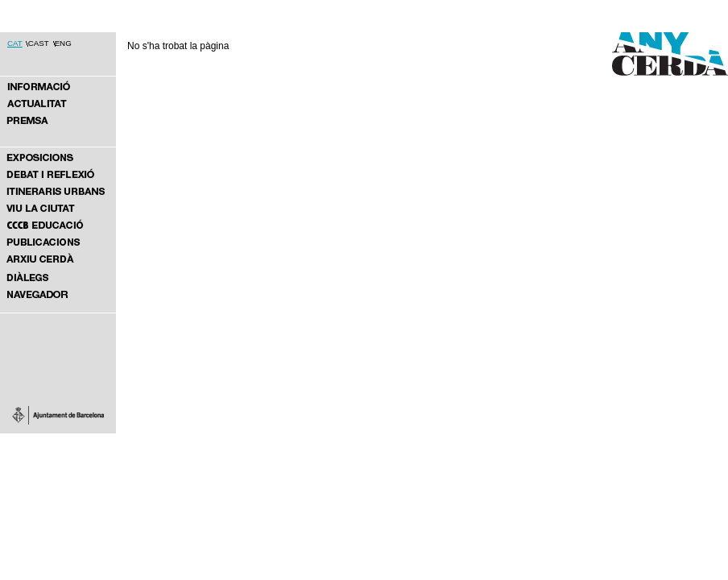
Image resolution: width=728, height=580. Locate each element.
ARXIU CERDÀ (58, 259)
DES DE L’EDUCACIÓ (58, 225)
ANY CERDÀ (58, 86)
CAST (39, 43)
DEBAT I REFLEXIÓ (58, 174)
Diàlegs (58, 277)
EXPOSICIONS (58, 157)
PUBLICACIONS (58, 242)
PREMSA (58, 120)
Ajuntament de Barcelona (58, 415)
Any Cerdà (662, 66)
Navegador (58, 294)
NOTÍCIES (58, 103)
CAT (15, 43)
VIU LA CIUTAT (58, 208)
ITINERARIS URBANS (58, 191)
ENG (63, 43)
